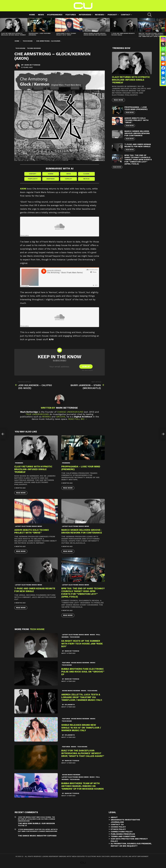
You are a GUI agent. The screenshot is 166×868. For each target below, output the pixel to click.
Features (71, 15)
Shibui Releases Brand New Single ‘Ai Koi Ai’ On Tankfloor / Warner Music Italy (81, 728)
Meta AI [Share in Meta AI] (86, 179)
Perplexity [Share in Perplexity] (33, 179)
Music (93, 635)
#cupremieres (55, 15)
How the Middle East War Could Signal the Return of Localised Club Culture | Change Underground (37, 819)
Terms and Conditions (123, 836)
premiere (19, 463)
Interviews (85, 15)
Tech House (37, 629)
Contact (126, 15)
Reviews (99, 15)
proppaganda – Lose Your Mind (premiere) (136, 108)
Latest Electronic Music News (29, 526)
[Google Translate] (163, 59)
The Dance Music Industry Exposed (37, 836)
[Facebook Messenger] (163, 73)
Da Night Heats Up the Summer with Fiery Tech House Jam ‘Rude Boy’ (82, 644)
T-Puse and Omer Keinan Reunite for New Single (138, 145)
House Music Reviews (80, 663)
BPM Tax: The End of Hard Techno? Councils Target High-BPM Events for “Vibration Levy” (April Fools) (151, 35)
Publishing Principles (123, 834)
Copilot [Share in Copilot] (68, 179)
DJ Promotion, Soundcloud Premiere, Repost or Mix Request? (131, 845)
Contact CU (117, 824)
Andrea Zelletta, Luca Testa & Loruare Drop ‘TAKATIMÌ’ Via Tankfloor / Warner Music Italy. (82, 697)
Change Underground (70, 412)
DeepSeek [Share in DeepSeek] (51, 179)
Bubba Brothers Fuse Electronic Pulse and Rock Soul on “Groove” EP (83, 672)
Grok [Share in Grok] (69, 174)
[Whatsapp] (163, 49)
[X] (163, 44)
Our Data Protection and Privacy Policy (129, 840)
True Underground (37, 414)
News (41, 15)
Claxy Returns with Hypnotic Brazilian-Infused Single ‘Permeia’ (13, 34)
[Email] (163, 54)
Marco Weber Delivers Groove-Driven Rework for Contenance (95, 34)
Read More (21, 493)
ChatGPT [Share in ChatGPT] (33, 174)
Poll (98, 635)
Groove (61, 417)
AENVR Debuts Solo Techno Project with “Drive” (66, 34)
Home (32, 15)
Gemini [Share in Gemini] (51, 174)
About (114, 817)
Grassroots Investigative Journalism (125, 821)
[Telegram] (163, 82)
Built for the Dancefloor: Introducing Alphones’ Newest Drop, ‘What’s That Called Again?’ (83, 753)
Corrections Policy (122, 832)
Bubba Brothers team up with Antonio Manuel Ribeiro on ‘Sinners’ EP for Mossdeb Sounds (83, 786)
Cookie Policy (118, 827)
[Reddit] (163, 63)
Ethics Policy (118, 829)
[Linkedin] (163, 78)
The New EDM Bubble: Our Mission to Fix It (36, 824)
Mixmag (47, 417)
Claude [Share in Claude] (86, 174)
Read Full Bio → (78, 419)
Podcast (112, 15)
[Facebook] (163, 68)
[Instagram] (163, 39)
